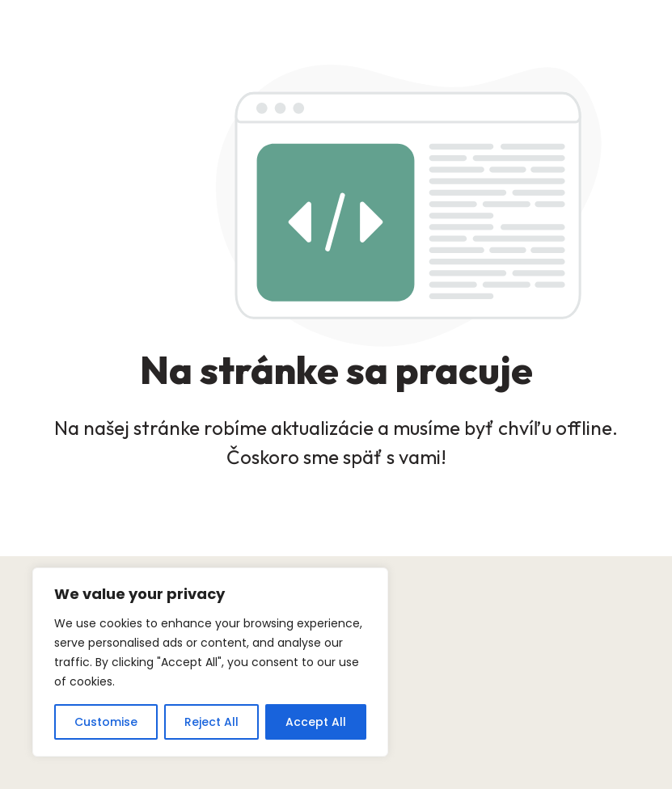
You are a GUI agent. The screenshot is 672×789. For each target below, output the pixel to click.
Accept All (316, 722)
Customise (106, 722)
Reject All (211, 722)
